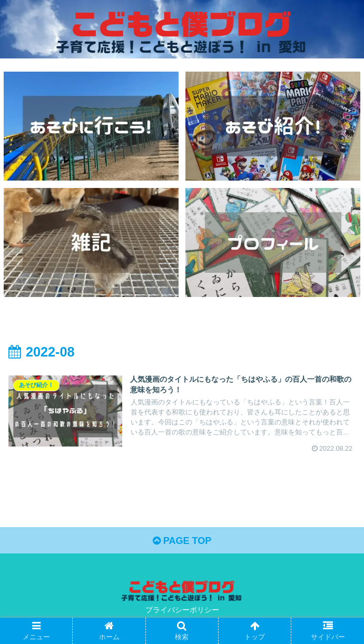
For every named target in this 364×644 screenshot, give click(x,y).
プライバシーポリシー (182, 610)
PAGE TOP (182, 541)
